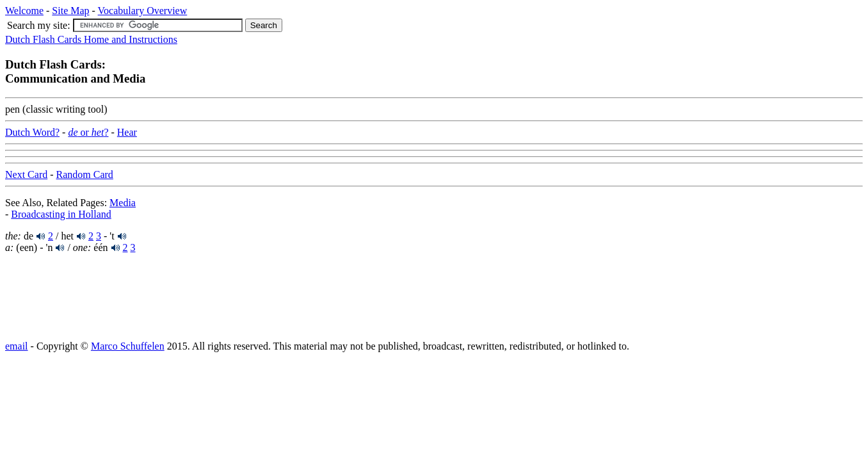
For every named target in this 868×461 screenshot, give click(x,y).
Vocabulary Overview (143, 11)
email (17, 346)
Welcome (24, 11)
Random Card (85, 174)
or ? (88, 132)
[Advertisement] (108, 296)
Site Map (70, 11)
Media (123, 203)
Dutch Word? (32, 132)
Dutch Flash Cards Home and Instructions (91, 39)
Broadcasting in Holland (61, 214)
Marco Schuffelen (128, 346)
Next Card (26, 174)
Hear (127, 132)
